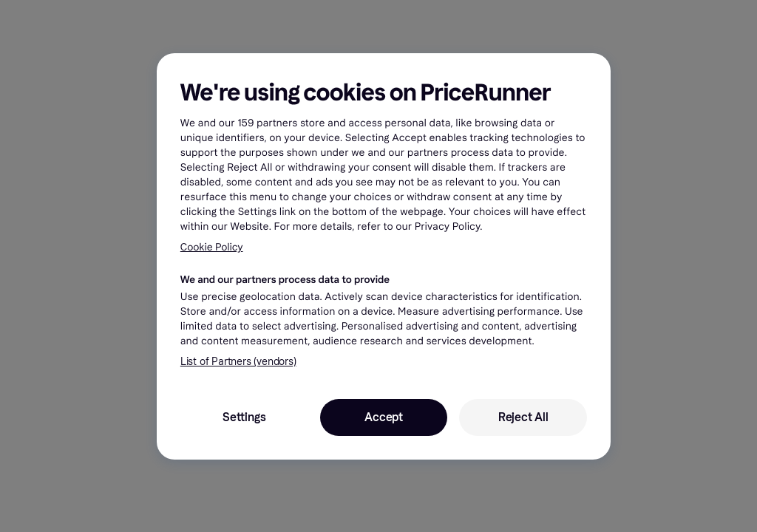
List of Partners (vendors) (238, 362)
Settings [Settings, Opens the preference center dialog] (244, 417)
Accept (384, 417)
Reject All (523, 417)
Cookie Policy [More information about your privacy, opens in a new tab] (212, 247)
